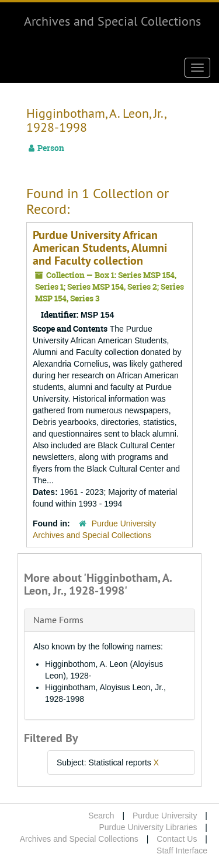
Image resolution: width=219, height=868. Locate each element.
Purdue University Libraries (148, 827)
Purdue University (165, 816)
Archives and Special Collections (112, 21)
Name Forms (58, 620)
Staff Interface (182, 851)
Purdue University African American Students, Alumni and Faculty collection (100, 248)
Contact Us (177, 839)
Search (101, 816)
